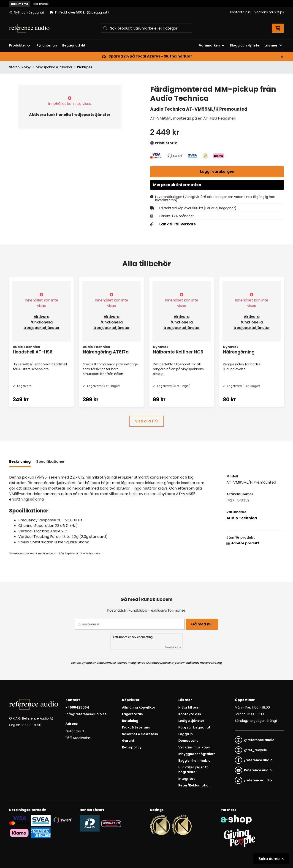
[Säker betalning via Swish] (62, 820)
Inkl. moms (20, 4)
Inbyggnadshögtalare (197, 754)
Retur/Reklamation (194, 785)
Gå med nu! (203, 624)
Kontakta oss (240, 12)
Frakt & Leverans (136, 727)
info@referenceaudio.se (86, 714)
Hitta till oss (189, 707)
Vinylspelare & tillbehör (54, 67)
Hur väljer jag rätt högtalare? (193, 770)
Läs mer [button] (273, 45)
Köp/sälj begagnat (194, 727)
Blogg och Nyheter (245, 45)
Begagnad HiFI (74, 45)
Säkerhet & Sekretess (140, 734)
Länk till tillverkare (178, 227)
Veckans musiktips (269, 12)
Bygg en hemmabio (194, 761)
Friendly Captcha (173, 648)
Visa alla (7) (146, 431)
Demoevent (188, 741)
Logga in (186, 734)
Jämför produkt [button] (243, 553)
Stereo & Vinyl (20, 67)
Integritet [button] (187, 779)
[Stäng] (282, 57)
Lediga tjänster (191, 721)
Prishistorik (164, 143)
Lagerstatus (132, 714)
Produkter (20, 45)
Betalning (130, 721)
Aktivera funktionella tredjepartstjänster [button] (70, 115)
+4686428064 (77, 707)
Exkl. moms (41, 4)
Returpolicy (132, 747)
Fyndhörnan (47, 45)
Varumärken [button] (212, 45)
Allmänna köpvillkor (139, 707)
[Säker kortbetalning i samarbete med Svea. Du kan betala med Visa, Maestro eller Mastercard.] (19, 820)
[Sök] (146, 28)
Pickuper (85, 67)
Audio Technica (242, 528)
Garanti (129, 741)
